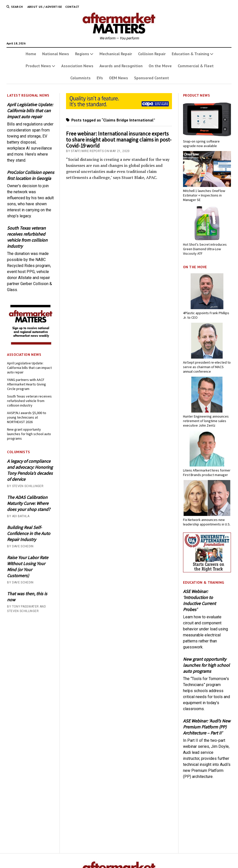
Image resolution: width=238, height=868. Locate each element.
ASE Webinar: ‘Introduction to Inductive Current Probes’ (199, 600)
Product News (38, 66)
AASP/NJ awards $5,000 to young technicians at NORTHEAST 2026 (27, 417)
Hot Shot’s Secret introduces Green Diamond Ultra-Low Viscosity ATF (205, 249)
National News (56, 54)
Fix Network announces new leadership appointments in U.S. (207, 522)
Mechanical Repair (116, 54)
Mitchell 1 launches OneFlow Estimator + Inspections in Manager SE (204, 195)
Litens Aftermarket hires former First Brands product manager (207, 473)
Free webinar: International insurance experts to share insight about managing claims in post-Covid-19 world (119, 140)
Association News (77, 66)
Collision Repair (152, 54)
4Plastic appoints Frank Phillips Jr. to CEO (206, 315)
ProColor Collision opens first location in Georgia (31, 175)
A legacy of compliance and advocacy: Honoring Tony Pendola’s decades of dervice (30, 470)
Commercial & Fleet (196, 66)
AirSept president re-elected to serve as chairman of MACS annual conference (207, 367)
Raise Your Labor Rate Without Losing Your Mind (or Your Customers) (28, 566)
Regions (82, 54)
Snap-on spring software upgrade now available (201, 144)
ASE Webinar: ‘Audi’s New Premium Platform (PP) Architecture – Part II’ (207, 727)
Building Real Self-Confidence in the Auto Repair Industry (29, 533)
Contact (72, 7)
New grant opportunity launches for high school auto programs (29, 434)
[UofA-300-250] (207, 571)
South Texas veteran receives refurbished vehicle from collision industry (27, 237)
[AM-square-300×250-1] (31, 343)
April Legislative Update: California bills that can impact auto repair (30, 111)
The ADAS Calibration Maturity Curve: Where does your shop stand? (29, 503)
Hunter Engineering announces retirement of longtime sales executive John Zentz (206, 421)
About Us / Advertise (45, 7)
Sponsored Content (152, 78)
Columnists (80, 78)
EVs (100, 78)
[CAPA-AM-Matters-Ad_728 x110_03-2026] (119, 108)
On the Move (160, 66)
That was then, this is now (27, 597)
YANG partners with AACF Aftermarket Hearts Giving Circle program (26, 384)
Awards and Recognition (121, 66)
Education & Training (190, 54)
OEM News (118, 78)
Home (31, 54)
